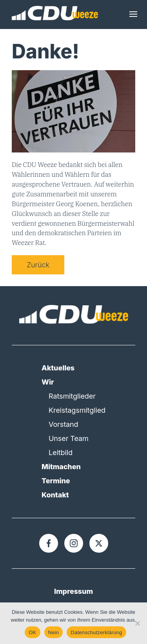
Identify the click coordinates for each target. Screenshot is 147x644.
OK (32, 632)
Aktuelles (58, 368)
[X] (99, 543)
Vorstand (64, 424)
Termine (56, 481)
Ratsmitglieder (72, 396)
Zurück (38, 265)
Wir (48, 382)
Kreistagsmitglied (77, 410)
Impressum (73, 591)
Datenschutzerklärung (96, 632)
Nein (54, 632)
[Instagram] (74, 543)
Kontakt (55, 495)
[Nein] (137, 623)
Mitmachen (61, 467)
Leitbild (61, 453)
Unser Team (69, 438)
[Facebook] (49, 543)
